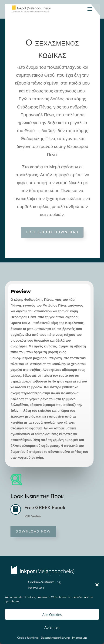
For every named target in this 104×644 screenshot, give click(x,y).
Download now (33, 531)
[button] (97, 585)
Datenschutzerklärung (55, 638)
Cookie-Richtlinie (28, 638)
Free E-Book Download (52, 232)
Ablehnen (52, 627)
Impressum (79, 638)
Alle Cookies (52, 615)
